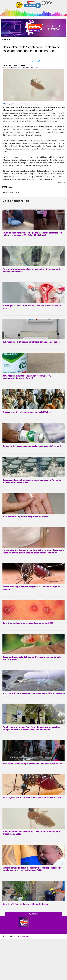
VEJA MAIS (34, 914)
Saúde (22, 66)
